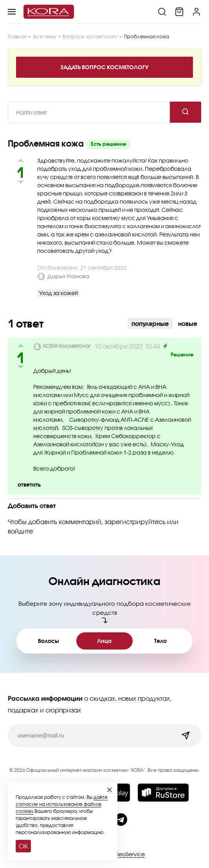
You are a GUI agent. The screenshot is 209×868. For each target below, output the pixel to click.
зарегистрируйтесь (135, 522)
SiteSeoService (126, 854)
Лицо (104, 641)
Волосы (48, 641)
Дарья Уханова (68, 276)
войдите (20, 531)
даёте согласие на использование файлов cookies (62, 804)
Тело (160, 641)
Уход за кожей (59, 293)
